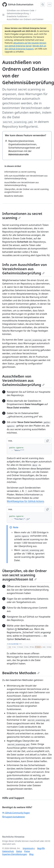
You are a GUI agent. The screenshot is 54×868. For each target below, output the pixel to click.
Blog (31, 854)
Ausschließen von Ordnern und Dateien (25, 19)
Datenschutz (8, 851)
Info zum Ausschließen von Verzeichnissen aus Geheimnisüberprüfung (25, 269)
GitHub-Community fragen (16, 813)
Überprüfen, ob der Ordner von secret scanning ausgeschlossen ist (25, 575)
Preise (27, 851)
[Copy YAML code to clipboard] (47, 441)
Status (19, 851)
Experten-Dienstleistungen (15, 854)
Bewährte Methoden (21, 673)
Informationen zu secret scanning (22, 216)
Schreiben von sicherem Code (20, 10)
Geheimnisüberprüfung (18, 13)
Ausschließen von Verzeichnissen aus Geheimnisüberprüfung (23, 380)
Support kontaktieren (14, 817)
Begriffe (41, 848)
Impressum (28, 848)
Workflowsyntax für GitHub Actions (25, 501)
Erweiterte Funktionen (17, 16)
